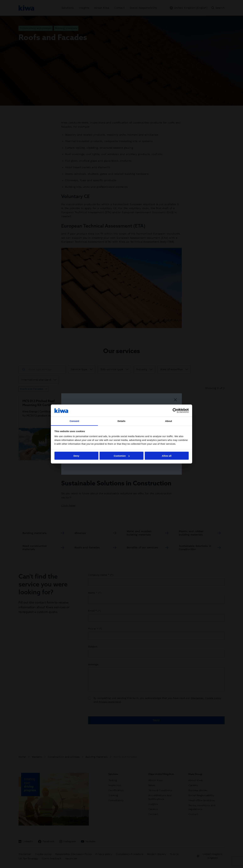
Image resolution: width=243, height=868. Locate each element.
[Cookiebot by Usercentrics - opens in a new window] (175, 411)
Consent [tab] (74, 421)
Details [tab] (121, 421)
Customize (122, 456)
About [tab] (169, 421)
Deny (76, 456)
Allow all (167, 456)
